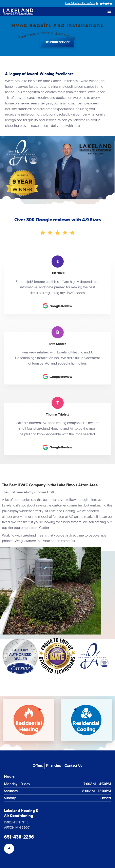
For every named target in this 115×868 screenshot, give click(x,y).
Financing (54, 765)
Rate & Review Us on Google (82, 3)
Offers (38, 765)
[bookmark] (29, 720)
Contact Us (73, 765)
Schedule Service (58, 42)
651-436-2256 (19, 837)
